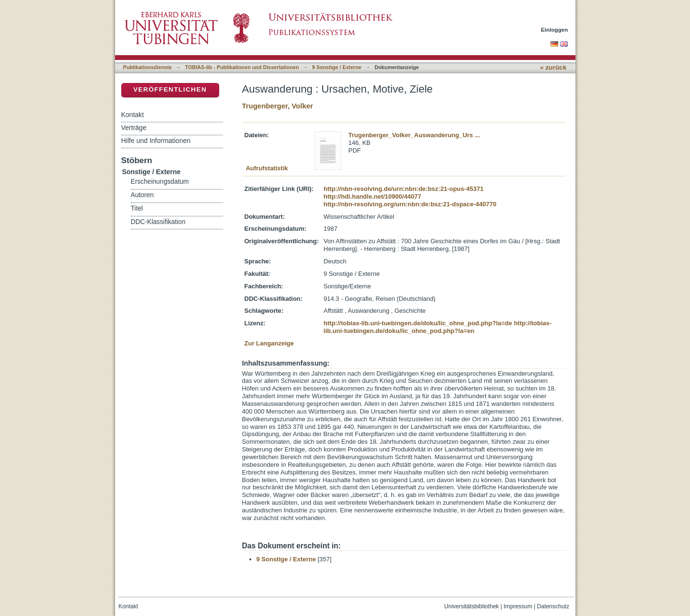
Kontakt (133, 115)
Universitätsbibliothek (471, 606)
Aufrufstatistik (267, 168)
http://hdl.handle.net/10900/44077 (373, 196)
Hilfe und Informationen (156, 141)
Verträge (134, 128)
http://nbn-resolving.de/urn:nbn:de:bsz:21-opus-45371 (404, 189)
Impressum (518, 606)
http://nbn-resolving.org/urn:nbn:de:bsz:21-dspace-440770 (410, 204)
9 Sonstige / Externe (337, 67)
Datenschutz (553, 606)
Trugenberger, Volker (278, 106)
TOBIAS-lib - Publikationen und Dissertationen (242, 67)
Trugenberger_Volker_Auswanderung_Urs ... (414, 135)
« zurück (553, 67)
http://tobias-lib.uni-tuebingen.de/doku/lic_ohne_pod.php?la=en (438, 327)
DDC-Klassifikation (158, 222)
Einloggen (555, 30)
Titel (137, 208)
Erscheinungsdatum (160, 182)
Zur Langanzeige (269, 343)
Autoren (142, 195)
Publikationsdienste (148, 67)
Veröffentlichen (170, 89)
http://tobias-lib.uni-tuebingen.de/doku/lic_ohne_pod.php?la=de (418, 323)
